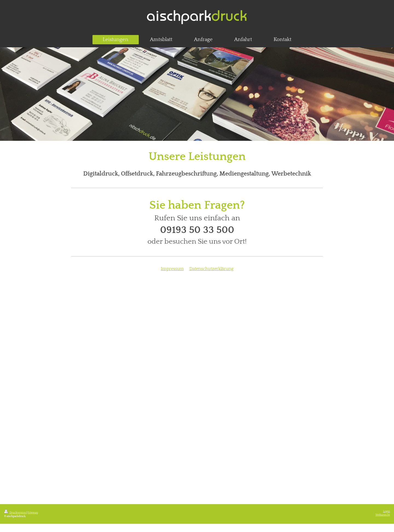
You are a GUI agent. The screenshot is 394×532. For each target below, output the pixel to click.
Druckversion (15, 513)
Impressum (172, 269)
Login (386, 511)
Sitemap (33, 513)
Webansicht (383, 515)
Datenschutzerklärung (211, 269)
